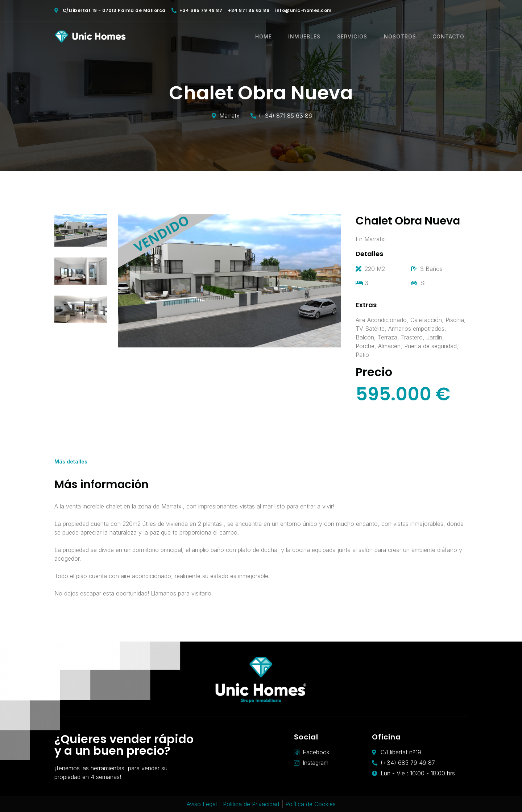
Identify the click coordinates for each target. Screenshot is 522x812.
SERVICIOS (359, 37)
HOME (275, 37)
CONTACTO (452, 37)
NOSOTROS (405, 37)
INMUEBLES (314, 37)
